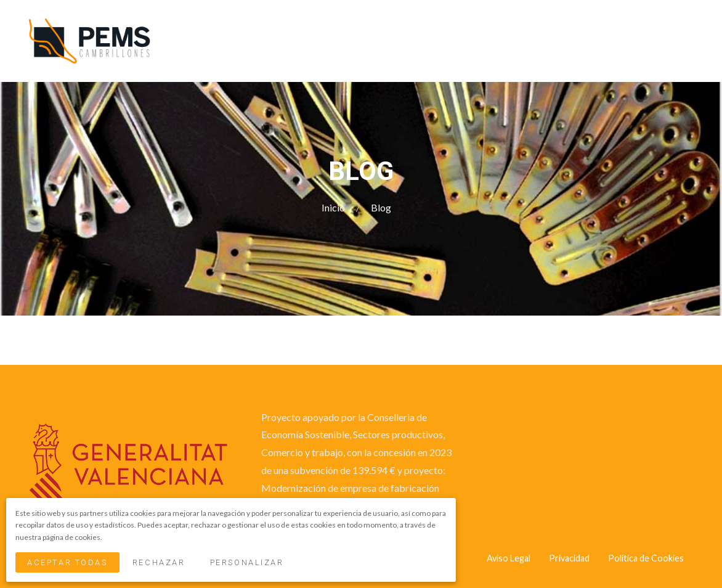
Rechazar (159, 562)
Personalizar (247, 562)
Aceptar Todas (67, 562)
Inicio (334, 207)
